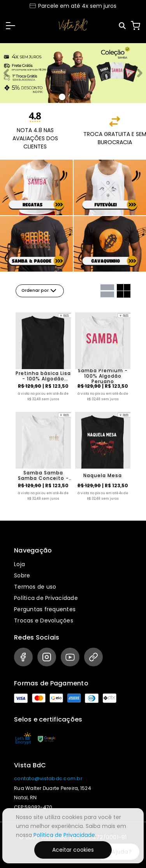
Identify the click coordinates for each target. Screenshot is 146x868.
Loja (19, 564)
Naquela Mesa (103, 475)
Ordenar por (40, 291)
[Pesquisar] (123, 26)
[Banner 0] (62, 97)
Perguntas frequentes (45, 609)
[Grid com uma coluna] (107, 291)
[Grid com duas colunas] (124, 291)
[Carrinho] (135, 26)
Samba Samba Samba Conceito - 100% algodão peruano (43, 476)
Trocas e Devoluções (44, 620)
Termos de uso (35, 587)
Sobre (22, 575)
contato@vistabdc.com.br (48, 778)
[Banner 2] (81, 97)
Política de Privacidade (46, 598)
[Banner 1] (72, 97)
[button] (11, 26)
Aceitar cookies (73, 850)
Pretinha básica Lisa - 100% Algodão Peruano (43, 376)
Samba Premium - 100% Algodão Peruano (103, 376)
